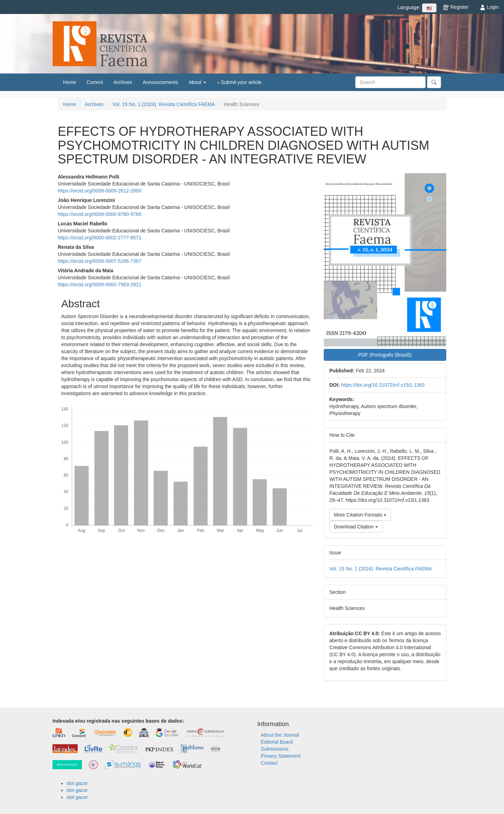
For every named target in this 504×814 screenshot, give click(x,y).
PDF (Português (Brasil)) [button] (385, 355)
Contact (269, 763)
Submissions (275, 749)
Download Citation (356, 527)
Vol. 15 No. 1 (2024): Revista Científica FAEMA (164, 104)
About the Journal (280, 735)
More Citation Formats (360, 515)
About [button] (197, 82)
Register (456, 7)
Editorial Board (277, 742)
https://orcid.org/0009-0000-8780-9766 (100, 214)
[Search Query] (390, 82)
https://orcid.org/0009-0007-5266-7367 (100, 261)
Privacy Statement (281, 756)
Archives (123, 82)
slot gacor (77, 783)
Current (95, 82)
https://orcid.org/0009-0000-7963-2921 (100, 285)
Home (69, 82)
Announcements (160, 82)
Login (489, 7)
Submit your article (239, 82)
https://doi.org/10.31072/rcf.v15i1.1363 (383, 385)
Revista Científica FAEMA (100, 44)
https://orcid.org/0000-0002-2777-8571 (100, 238)
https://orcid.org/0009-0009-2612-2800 (100, 191)
